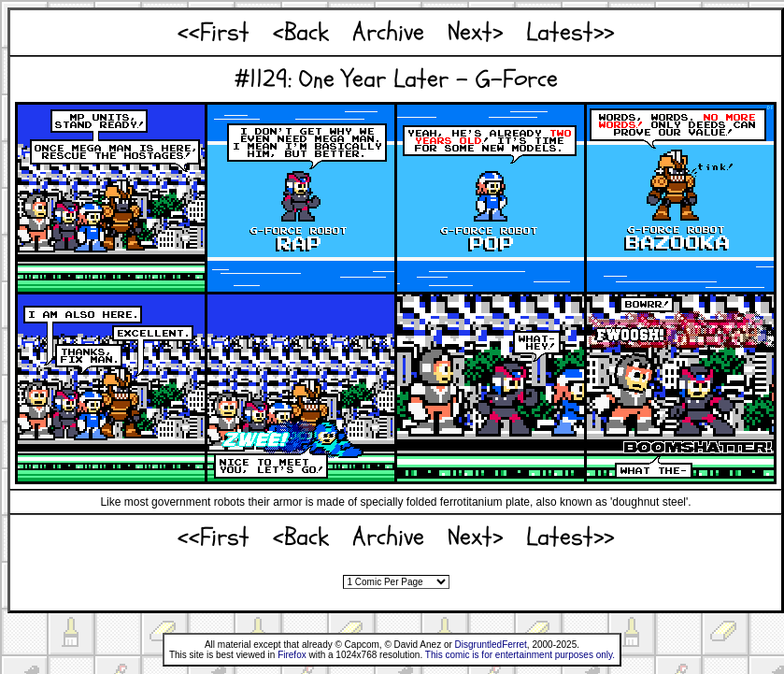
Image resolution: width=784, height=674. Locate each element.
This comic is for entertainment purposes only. (520, 655)
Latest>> (570, 32)
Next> (475, 32)
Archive (388, 32)
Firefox (292, 655)
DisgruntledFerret (491, 645)
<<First (214, 32)
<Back (301, 32)
